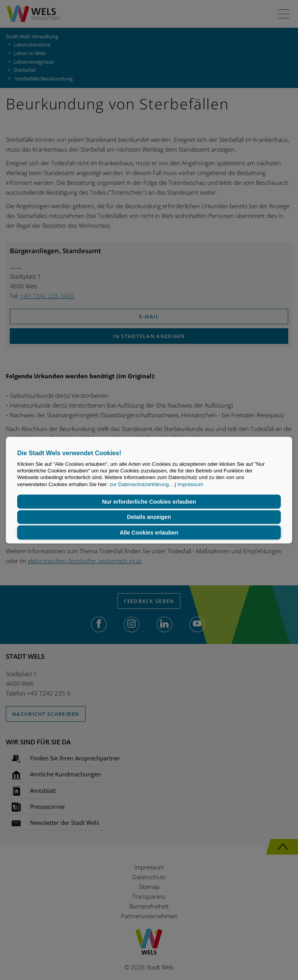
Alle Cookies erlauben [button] (149, 533)
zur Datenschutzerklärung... (141, 484)
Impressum (190, 484)
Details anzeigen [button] (149, 517)
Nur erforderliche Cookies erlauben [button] (149, 502)
